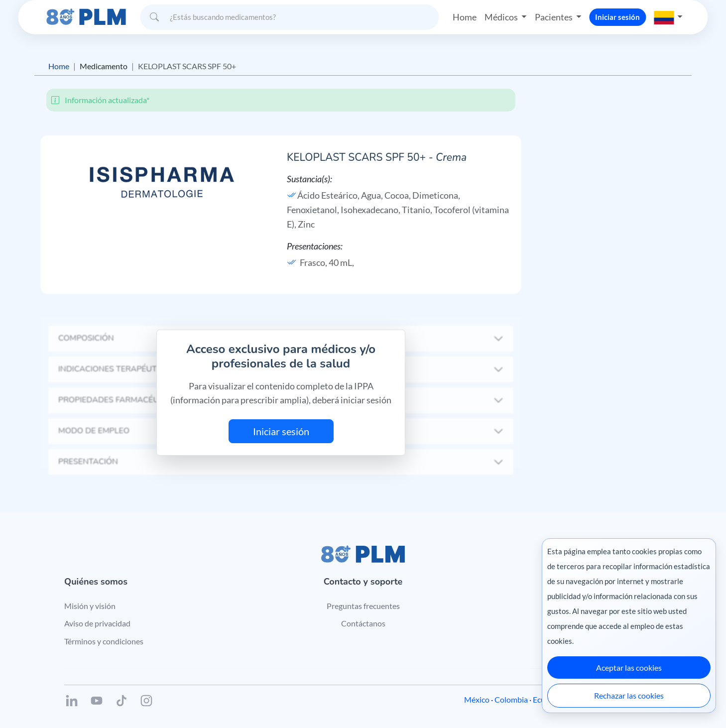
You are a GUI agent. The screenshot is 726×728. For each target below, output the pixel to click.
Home (465, 17)
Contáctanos (363, 623)
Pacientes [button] (554, 17)
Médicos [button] (502, 17)
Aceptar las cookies (629, 667)
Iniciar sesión (617, 17)
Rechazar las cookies (629, 695)
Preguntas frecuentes (363, 606)
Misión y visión (90, 606)
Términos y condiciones (104, 641)
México (477, 699)
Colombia (511, 699)
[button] (668, 17)
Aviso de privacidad (97, 623)
